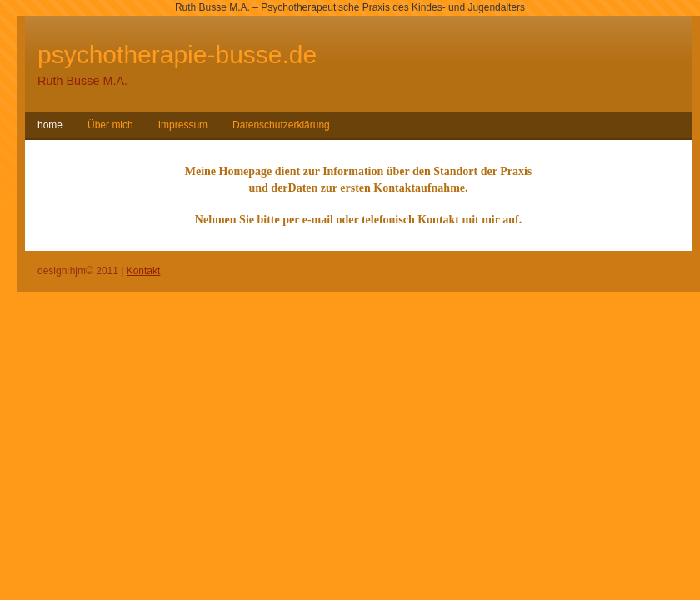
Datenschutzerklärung (281, 125)
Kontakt (144, 271)
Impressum (183, 125)
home (50, 125)
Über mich (110, 125)
